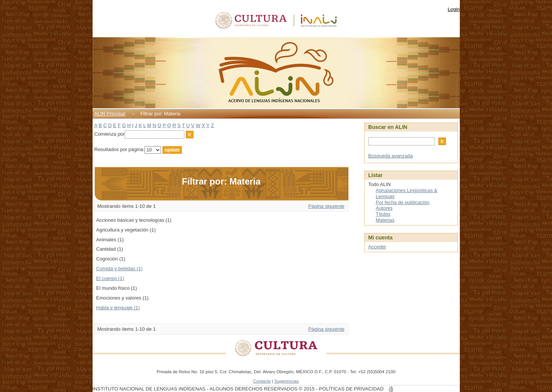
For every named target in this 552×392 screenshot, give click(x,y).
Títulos (383, 214)
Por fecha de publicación (403, 202)
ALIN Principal (110, 114)
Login (454, 9)
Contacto (262, 381)
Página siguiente (326, 206)
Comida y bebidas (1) (120, 269)
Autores (384, 208)
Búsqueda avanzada (391, 156)
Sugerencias (287, 381)
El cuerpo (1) (110, 278)
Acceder (377, 247)
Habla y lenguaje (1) (118, 308)
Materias (385, 220)
